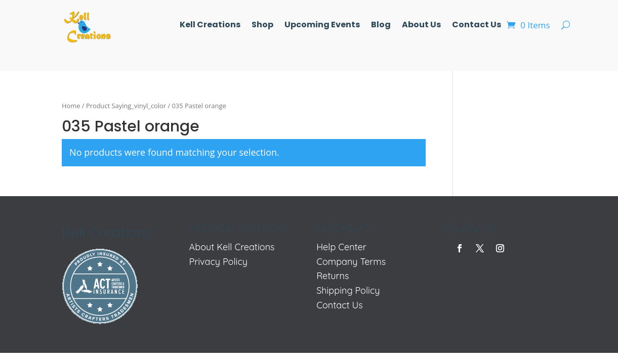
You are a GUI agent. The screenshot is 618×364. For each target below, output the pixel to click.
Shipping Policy (348, 290)
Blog (381, 26)
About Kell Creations (232, 247)
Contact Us (477, 26)
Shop (262, 26)
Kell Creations (210, 26)
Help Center (341, 247)
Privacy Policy (218, 262)
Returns (333, 276)
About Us (421, 26)
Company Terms (351, 262)
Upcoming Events (322, 26)
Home (71, 106)
